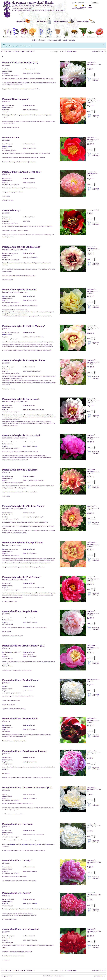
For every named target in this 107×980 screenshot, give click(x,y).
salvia (16, 36)
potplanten (58, 36)
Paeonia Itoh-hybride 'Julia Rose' (20, 470)
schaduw (90, 7)
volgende (70, 51)
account (72, 40)
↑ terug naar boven (100, 976)
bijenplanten (74, 36)
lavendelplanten (8, 36)
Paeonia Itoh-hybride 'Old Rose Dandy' (23, 506)
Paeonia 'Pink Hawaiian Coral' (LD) (22, 172)
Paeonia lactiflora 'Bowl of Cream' (21, 680)
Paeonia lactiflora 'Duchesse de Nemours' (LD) (27, 787)
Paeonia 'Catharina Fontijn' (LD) (20, 62)
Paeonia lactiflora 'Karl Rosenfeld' (21, 929)
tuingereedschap (83, 21)
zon (76, 7)
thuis (34, 40)
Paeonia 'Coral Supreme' (16, 99)
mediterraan (41, 36)
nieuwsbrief (57, 40)
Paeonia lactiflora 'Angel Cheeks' (20, 611)
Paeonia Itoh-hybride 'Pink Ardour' (21, 577)
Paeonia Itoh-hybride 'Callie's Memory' (23, 326)
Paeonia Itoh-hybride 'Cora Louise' (21, 399)
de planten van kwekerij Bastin (33, 2)
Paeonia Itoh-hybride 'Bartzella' (19, 290)
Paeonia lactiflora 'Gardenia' (18, 824)
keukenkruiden (91, 36)
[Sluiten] (104, 44)
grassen (66, 36)
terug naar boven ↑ (7, 976)
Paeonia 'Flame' (11, 137)
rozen (33, 36)
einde (75, 51)
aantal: (89, 75)
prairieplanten (49, 36)
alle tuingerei (42, 21)
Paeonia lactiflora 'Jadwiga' (17, 860)
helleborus (24, 36)
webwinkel (41, 40)
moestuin (83, 36)
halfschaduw (83, 7)
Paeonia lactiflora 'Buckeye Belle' (20, 719)
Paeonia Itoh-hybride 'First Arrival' (21, 435)
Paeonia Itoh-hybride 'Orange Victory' (23, 543)
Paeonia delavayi (11, 210)
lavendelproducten (61, 21)
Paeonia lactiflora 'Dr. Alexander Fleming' (25, 751)
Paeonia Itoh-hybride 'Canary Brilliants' (24, 360)
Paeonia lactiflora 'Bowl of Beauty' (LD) (24, 646)
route (49, 40)
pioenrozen (99, 36)
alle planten (21, 21)
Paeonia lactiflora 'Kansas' (17, 893)
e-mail (65, 40)
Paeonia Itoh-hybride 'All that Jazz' (21, 247)
